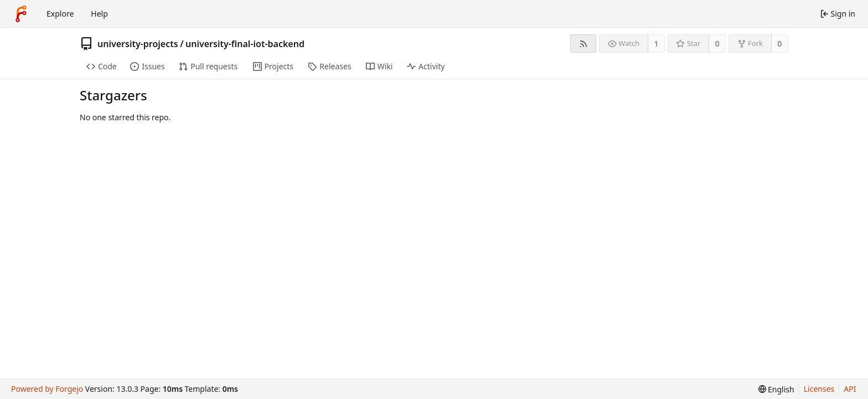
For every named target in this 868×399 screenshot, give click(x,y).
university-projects (138, 44)
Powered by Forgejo (47, 389)
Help (99, 14)
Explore (60, 14)
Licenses (819, 389)
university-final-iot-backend (245, 44)
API (850, 389)
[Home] (21, 14)
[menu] (776, 389)
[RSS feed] (583, 44)
